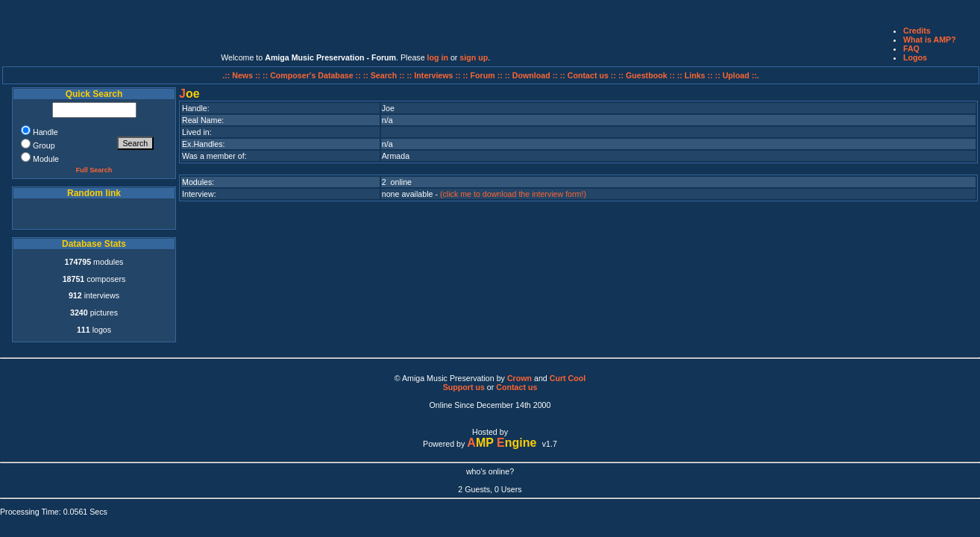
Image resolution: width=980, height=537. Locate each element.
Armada (396, 156)
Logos (915, 57)
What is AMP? (930, 40)
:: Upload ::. (737, 75)
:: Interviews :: (434, 75)
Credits (917, 31)
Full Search (94, 170)
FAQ (911, 48)
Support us (464, 387)
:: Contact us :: (588, 75)
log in (438, 57)
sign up (474, 57)
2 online (397, 182)
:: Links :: (695, 75)
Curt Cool (568, 378)
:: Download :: (533, 75)
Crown (519, 378)
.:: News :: (242, 75)
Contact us (516, 387)
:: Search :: (385, 75)
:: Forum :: (484, 75)
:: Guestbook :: (647, 75)
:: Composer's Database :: (313, 75)
